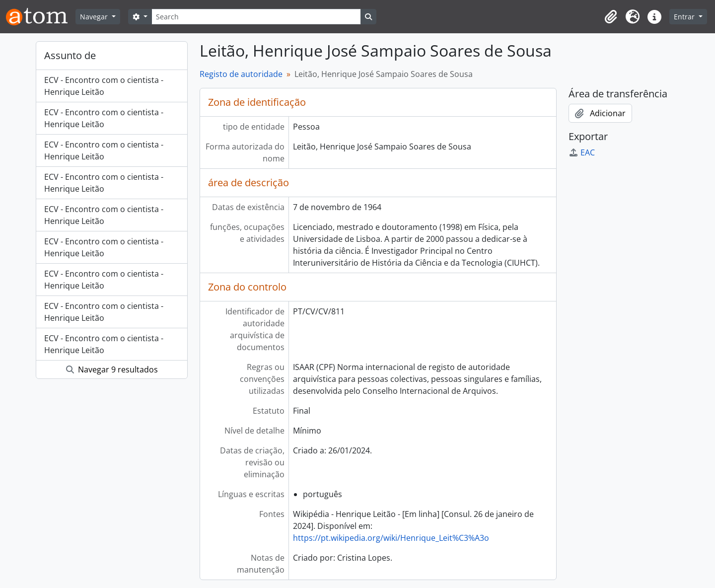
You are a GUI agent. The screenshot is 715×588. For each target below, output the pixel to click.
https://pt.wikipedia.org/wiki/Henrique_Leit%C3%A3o (391, 538)
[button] (611, 17)
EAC (582, 152)
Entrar (685, 17)
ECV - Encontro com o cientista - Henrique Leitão (104, 86)
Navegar (95, 17)
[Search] (256, 17)
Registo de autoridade (241, 74)
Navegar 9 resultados (112, 369)
